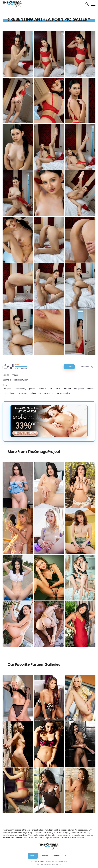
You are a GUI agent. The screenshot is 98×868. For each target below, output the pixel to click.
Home (33, 856)
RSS (66, 856)
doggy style (79, 389)
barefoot (67, 389)
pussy (58, 389)
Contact (56, 856)
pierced (32, 389)
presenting (49, 393)
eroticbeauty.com (21, 380)
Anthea (15, 375)
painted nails (35, 393)
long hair (8, 389)
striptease (23, 393)
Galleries (44, 856)
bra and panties (63, 393)
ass (51, 389)
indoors (90, 389)
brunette (42, 389)
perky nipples (9, 393)
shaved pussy (20, 389)
